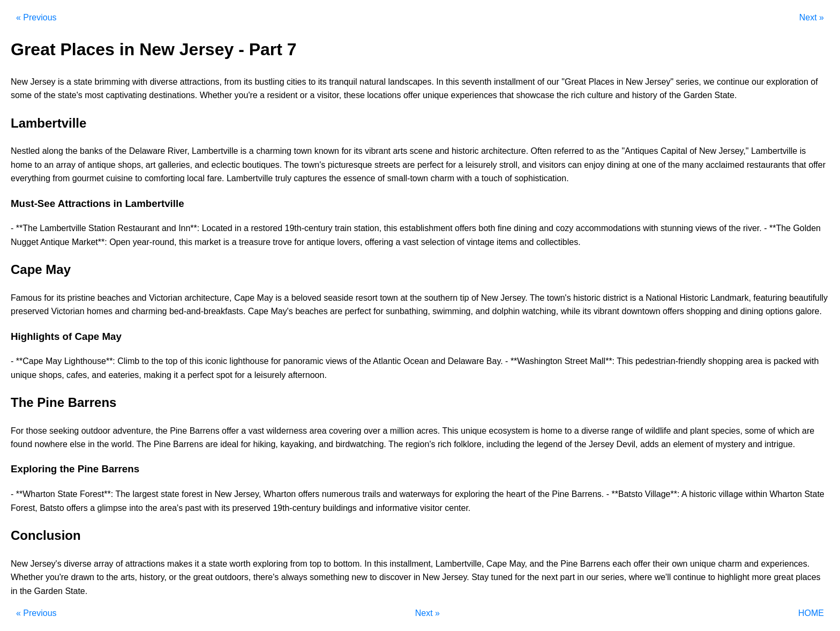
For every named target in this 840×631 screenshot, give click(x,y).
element (688, 444)
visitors (552, 165)
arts (400, 151)
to (312, 82)
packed (787, 361)
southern (441, 298)
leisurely (481, 165)
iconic (216, 361)
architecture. (505, 151)
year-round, (155, 242)
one (649, 165)
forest (192, 494)
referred (569, 151)
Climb (128, 361)
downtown (641, 311)
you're (246, 95)
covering (345, 431)
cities (296, 82)
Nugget (25, 242)
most (94, 95)
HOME (811, 613)
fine (505, 228)
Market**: (89, 242)
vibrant (378, 151)
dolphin (506, 311)
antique (102, 165)
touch (492, 178)
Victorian (166, 298)
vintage (481, 242)
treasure (255, 242)
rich (578, 95)
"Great (574, 82)
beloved (306, 298)
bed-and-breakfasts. (207, 311)
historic (465, 151)
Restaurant (138, 228)
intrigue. (780, 444)
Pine (178, 431)
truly (283, 178)
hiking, (266, 444)
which (789, 431)
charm (442, 178)
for (346, 151)
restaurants (768, 165)
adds (650, 444)
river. (752, 228)
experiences (474, 95)
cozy (564, 228)
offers (466, 228)
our (553, 82)
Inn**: (189, 228)
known (327, 151)
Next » (812, 17)
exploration (787, 82)
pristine (81, 298)
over (372, 431)
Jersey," (733, 151)
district (615, 298)
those (36, 431)
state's (70, 95)
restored (267, 228)
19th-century (309, 228)
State (67, 494)
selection (438, 242)
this (452, 82)
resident (282, 95)
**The (27, 228)
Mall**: (602, 361)
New (19, 82)
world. (123, 444)
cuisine (119, 178)
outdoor (96, 431)
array (66, 165)
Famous (26, 298)
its (248, 82)
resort (367, 298)
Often (541, 151)
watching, (541, 311)
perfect (430, 165)
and (622, 95)
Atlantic (387, 361)
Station (102, 228)
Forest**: (96, 494)
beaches (114, 298)
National (661, 298)
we (709, 82)
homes (100, 311)
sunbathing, (408, 311)
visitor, (329, 95)
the (49, 95)
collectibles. (558, 242)
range (622, 431)
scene (421, 151)
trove (282, 242)
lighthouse (249, 361)
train (343, 228)
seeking (64, 431)
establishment (426, 228)
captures (310, 178)
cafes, (78, 375)
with (140, 82)
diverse (164, 82)
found (21, 444)
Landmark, (731, 298)
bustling (269, 82)
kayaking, (298, 444)
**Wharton (36, 494)
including (503, 444)
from (232, 82)
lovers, (350, 242)
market (208, 242)
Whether (216, 95)
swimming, (453, 311)
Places (601, 82)
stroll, (509, 165)
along (53, 151)
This (625, 361)
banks (91, 151)
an (49, 165)
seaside (338, 298)
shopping (704, 311)
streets (387, 165)
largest (145, 494)
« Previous (36, 17)
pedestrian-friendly (671, 361)
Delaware (147, 151)
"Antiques (640, 151)
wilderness (287, 431)
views (706, 228)
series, (689, 82)
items (507, 242)
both (487, 228)
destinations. (173, 95)
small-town (408, 178)
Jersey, (247, 494)
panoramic (303, 361)
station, (368, 228)
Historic (693, 298)
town (303, 151)
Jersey (43, 82)
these (354, 95)
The (291, 165)
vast (411, 242)
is (61, 82)
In (440, 82)
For (17, 431)
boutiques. (262, 165)
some (21, 95)
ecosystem (509, 431)
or (304, 95)
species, (727, 431)
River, (179, 151)
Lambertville (215, 151)
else (77, 444)
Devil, (627, 444)
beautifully (808, 298)
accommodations (608, 228)
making (157, 375)
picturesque (350, 165)
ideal (229, 444)
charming (274, 151)
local (196, 178)
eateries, (125, 375)
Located (217, 228)
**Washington (536, 361)
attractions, (201, 82)
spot (224, 375)
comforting (165, 178)
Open (120, 242)
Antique (55, 242)
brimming (112, 82)
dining (618, 165)
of (541, 82)
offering (379, 242)
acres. (429, 431)
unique (436, 95)
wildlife (658, 431)
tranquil (343, 82)
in (620, 82)
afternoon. (307, 375)
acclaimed (725, 165)
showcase (535, 95)
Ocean (416, 361)
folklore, (469, 444)
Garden (698, 95)
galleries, (175, 165)
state (83, 82)
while (571, 311)
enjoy (594, 165)
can (575, 165)
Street (576, 361)
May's (282, 311)
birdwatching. (361, 444)
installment (514, 82)
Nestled (25, 151)
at (636, 165)
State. (726, 95)
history (645, 95)
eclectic (226, 165)
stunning (677, 228)
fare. (215, 178)
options (779, 311)
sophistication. (541, 178)
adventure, (133, 431)
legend (550, 444)
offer (412, 95)
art (151, 165)
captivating (126, 95)
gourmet (88, 178)
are (408, 165)
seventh (476, 82)
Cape (244, 298)
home (21, 165)
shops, (130, 165)
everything (31, 178)
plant (699, 431)
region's (421, 444)
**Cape (30, 361)
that (507, 95)
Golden (807, 228)
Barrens (205, 431)
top (171, 361)
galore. (809, 311)
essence (359, 178)
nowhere (51, 444)
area (754, 361)
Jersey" (659, 82)
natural (373, 82)
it (176, 375)
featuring (770, 298)
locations (384, 95)
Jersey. (514, 298)
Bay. (495, 361)
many (693, 165)
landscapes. (411, 82)
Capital (674, 151)
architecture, (208, 298)
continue (733, 82)
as (600, 151)
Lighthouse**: (90, 361)
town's (313, 165)
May (265, 298)
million (402, 431)
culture (600, 95)
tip (465, 298)
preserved (30, 311)
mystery (731, 444)
